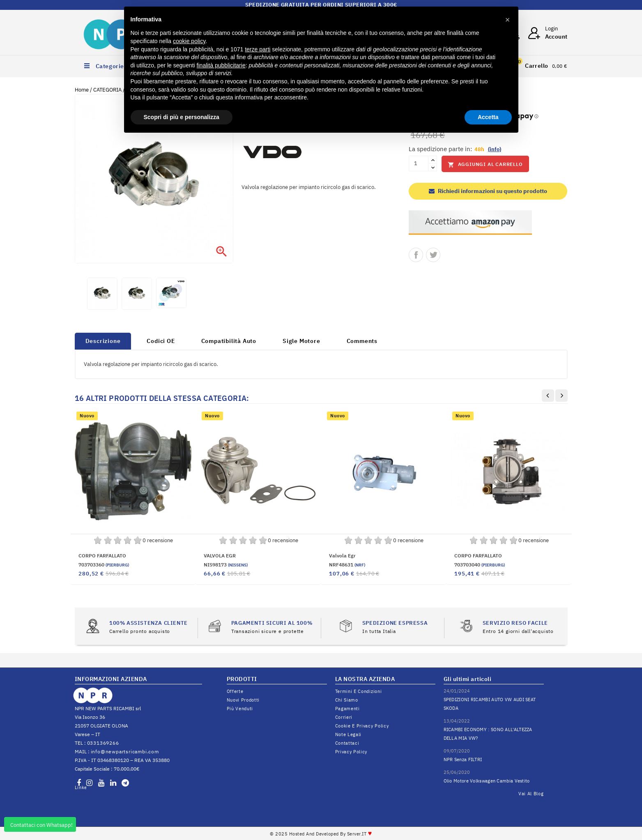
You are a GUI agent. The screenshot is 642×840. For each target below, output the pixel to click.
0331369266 (103, 743)
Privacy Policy (351, 752)
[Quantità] (419, 163)
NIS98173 (226, 565)
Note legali (349, 734)
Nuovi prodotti (243, 700)
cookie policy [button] (189, 41)
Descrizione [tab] (103, 341)
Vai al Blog (531, 794)
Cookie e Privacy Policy (362, 726)
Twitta (433, 255)
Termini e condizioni (359, 691)
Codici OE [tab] (161, 341)
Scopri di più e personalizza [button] (182, 117)
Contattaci (347, 743)
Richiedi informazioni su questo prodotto (488, 191)
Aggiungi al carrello (485, 165)
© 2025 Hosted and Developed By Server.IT (321, 834)
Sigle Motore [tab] (301, 341)
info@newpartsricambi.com (125, 751)
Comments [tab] (362, 341)
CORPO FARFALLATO (102, 556)
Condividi (416, 255)
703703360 (104, 565)
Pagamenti (347, 709)
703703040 (480, 565)
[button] (508, 20)
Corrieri (344, 717)
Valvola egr (342, 556)
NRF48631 (347, 565)
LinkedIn (81, 787)
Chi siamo (347, 700)
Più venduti (240, 709)
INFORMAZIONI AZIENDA (111, 679)
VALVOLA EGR (220, 556)
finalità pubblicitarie (221, 65)
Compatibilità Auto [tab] (229, 341)
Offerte (235, 691)
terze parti (258, 49)
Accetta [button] (488, 117)
